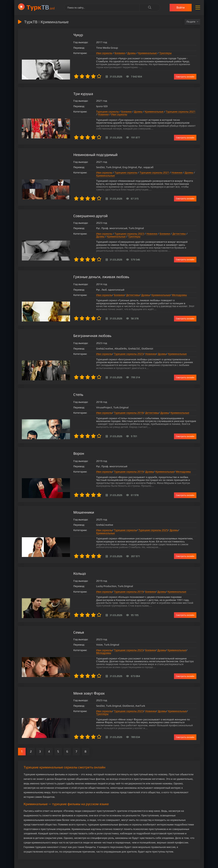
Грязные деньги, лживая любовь (87, 275)
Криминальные (132, 55)
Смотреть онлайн (185, 76)
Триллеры (150, 55)
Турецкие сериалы (92, 112)
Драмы (116, 55)
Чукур (63, 35)
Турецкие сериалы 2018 (113, 412)
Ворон (63, 451)
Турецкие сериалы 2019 (113, 469)
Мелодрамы (164, 294)
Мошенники (68, 509)
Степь (63, 392)
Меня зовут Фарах (74, 685)
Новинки (188, 112)
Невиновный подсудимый (81, 152)
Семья (63, 627)
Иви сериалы (89, 55)
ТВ (41, 7)
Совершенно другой (76, 213)
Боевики (104, 55)
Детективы (163, 231)
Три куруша (68, 94)
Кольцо (64, 568)
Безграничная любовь (77, 333)
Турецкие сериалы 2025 (137, 527)
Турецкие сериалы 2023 (114, 231)
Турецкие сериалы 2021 (165, 112)
